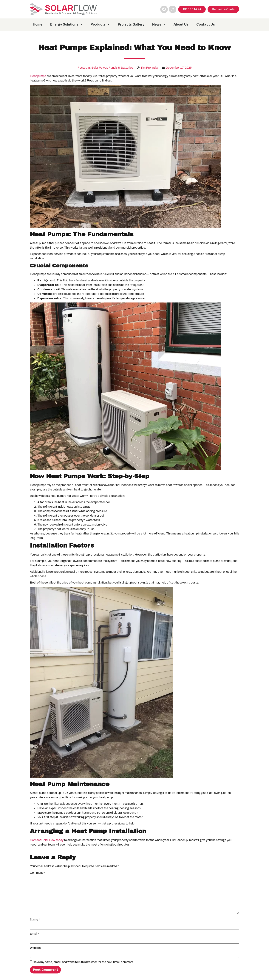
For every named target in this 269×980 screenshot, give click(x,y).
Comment (37, 873)
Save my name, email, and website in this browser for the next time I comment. (84, 962)
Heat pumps (38, 76)
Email (34, 934)
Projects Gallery (131, 24)
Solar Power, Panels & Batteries (112, 68)
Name (35, 920)
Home (38, 24)
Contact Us (206, 24)
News (159, 25)
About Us (181, 24)
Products (100, 25)
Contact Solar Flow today (47, 840)
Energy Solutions (67, 25)
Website (35, 948)
